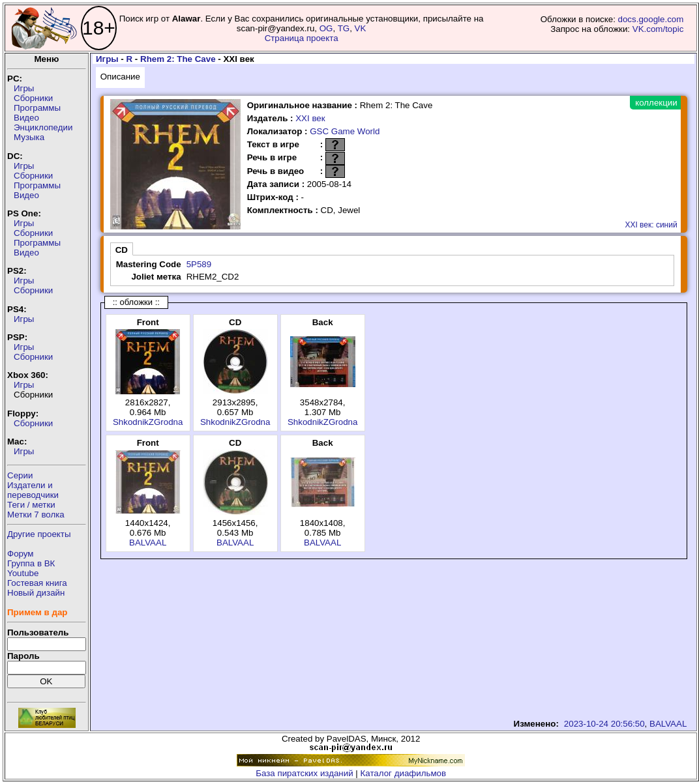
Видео (26, 118)
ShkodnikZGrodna (148, 422)
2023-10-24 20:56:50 (604, 724)
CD (122, 250)
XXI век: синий (651, 225)
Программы (37, 108)
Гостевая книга (37, 583)
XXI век (310, 118)
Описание (120, 77)
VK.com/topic (658, 29)
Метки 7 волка (36, 515)
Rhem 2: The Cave (178, 59)
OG (326, 28)
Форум (21, 554)
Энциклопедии (43, 127)
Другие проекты (39, 534)
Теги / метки (31, 505)
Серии (20, 475)
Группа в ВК (31, 563)
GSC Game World (345, 131)
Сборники (33, 98)
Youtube (23, 573)
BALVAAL (148, 543)
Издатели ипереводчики (33, 490)
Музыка (29, 137)
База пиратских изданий (304, 773)
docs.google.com (651, 19)
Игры (24, 88)
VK (361, 28)
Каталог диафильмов (404, 773)
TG (344, 28)
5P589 (199, 264)
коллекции (656, 103)
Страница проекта (302, 38)
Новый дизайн (36, 593)
